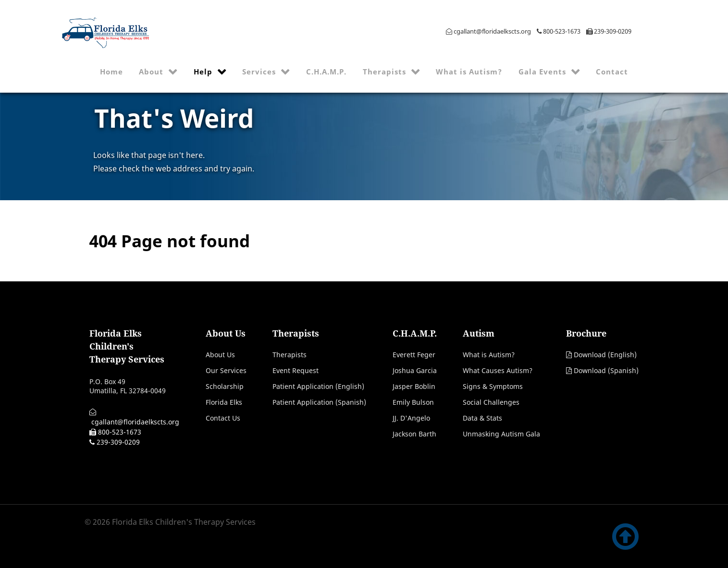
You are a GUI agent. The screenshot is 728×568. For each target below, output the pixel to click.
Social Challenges (491, 402)
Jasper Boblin (414, 386)
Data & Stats (482, 418)
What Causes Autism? (498, 370)
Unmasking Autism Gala (501, 434)
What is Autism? (489, 355)
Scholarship (225, 386)
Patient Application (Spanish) (319, 402)
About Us (220, 355)
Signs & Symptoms (493, 386)
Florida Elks (224, 402)
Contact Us (223, 418)
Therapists (290, 355)
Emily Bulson (413, 402)
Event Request (296, 370)
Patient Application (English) (318, 386)
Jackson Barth (414, 434)
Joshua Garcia (415, 370)
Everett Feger (414, 355)
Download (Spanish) (606, 370)
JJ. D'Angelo (411, 418)
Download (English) (605, 355)
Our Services (226, 370)
